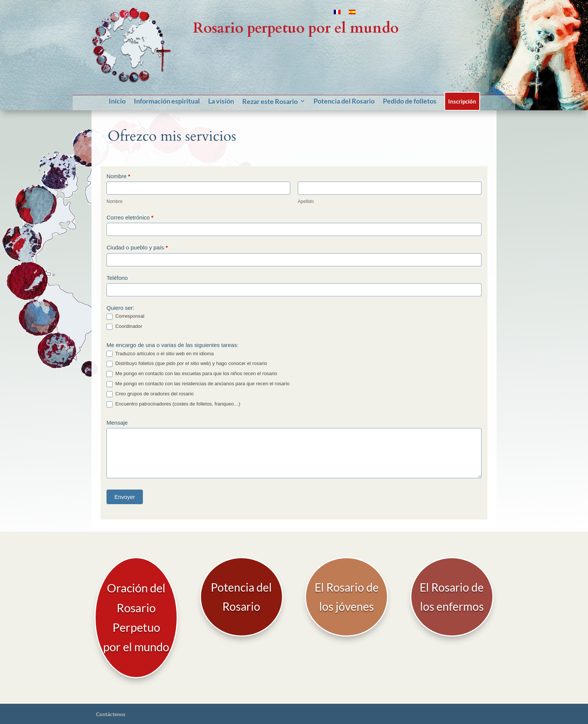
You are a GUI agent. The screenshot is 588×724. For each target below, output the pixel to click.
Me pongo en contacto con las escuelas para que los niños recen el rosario (192, 374)
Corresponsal (125, 316)
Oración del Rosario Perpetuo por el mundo (136, 607)
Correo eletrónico (130, 217)
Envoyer (125, 497)
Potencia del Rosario (241, 599)
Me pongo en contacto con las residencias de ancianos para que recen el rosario (198, 384)
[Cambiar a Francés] (337, 14)
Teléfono (117, 278)
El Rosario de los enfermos (452, 599)
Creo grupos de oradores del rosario (150, 394)
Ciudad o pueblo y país (137, 247)
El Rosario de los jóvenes (347, 599)
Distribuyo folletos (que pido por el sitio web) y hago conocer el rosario (187, 364)
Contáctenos (111, 693)
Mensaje (117, 423)
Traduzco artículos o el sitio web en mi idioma (160, 354)
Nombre (118, 176)
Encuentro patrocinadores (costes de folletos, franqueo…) (173, 404)
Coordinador (124, 327)
